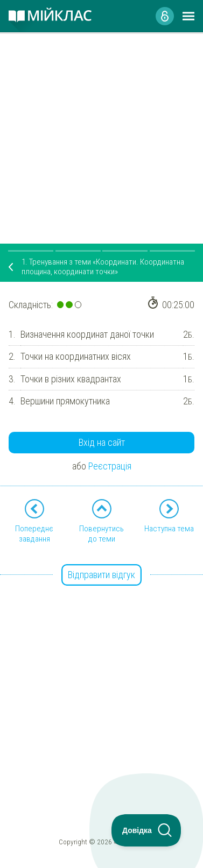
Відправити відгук (101, 575)
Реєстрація (110, 466)
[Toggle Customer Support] (146, 830)
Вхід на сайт (102, 442)
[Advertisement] (101, 134)
